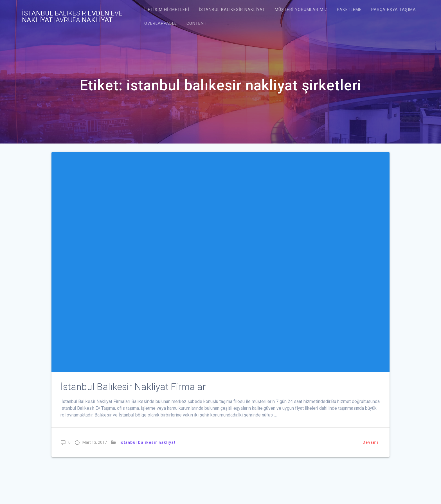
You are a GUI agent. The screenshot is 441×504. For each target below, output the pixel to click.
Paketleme (349, 10)
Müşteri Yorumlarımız (301, 10)
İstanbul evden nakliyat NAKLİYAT (72, 17)
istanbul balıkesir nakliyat (232, 10)
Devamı (371, 442)
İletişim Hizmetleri (167, 10)
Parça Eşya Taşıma (394, 10)
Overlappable (161, 23)
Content (197, 23)
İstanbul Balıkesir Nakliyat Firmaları (134, 387)
